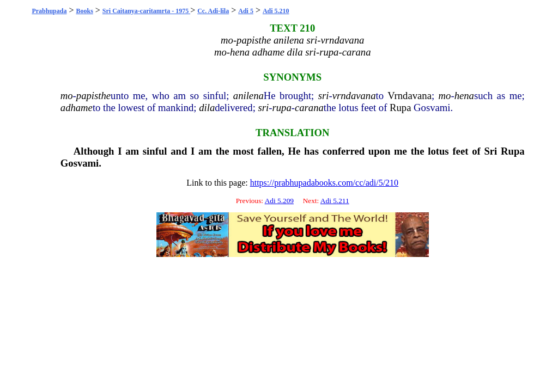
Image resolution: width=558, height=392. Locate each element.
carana (309, 108)
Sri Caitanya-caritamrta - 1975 (146, 11)
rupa (281, 108)
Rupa (400, 108)
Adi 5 (246, 11)
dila (207, 108)
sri (324, 96)
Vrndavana (410, 96)
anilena (248, 96)
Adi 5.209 (279, 201)
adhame (77, 108)
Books (84, 11)
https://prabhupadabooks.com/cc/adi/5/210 (324, 183)
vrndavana (354, 96)
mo (67, 96)
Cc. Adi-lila (213, 11)
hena (464, 96)
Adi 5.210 (276, 11)
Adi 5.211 (335, 201)
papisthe (93, 96)
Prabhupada (49, 11)
